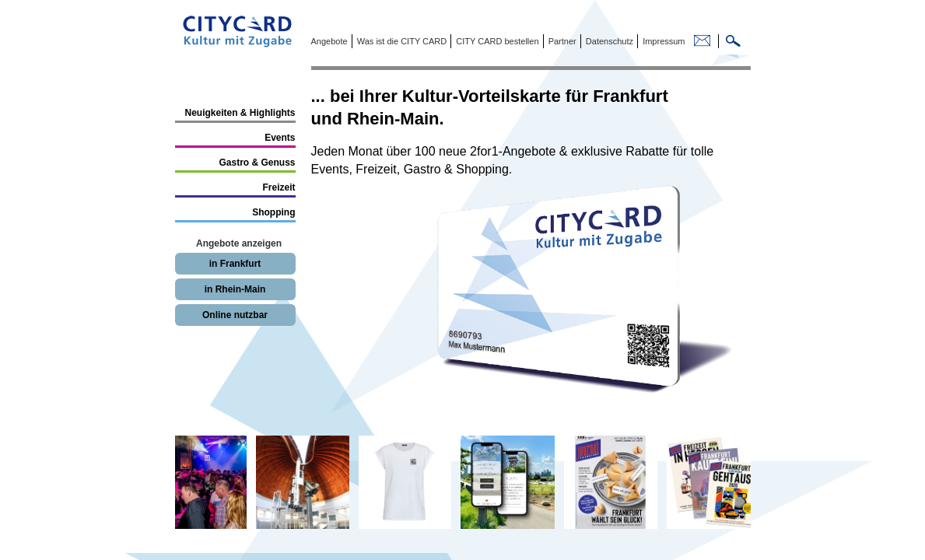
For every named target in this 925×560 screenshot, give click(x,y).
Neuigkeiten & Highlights (240, 113)
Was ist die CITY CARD (401, 41)
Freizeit (279, 187)
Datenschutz (608, 41)
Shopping (273, 212)
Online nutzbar (235, 315)
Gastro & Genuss (257, 163)
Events (280, 138)
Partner (561, 41)
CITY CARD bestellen (496, 41)
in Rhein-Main (235, 289)
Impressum (662, 41)
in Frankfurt (235, 264)
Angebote (329, 41)
